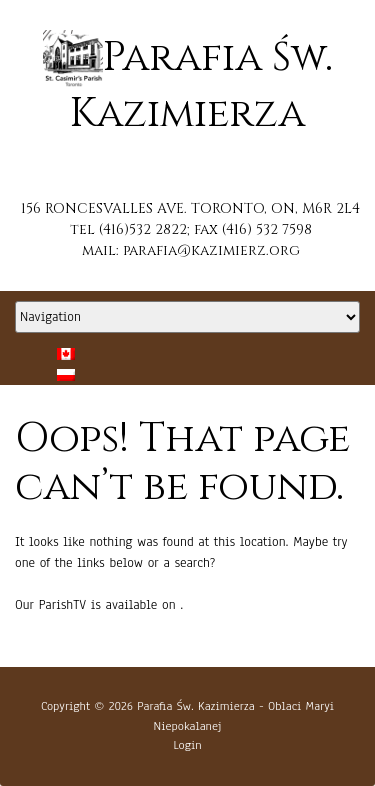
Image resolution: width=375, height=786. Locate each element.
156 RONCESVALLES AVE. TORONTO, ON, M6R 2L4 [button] (190, 208)
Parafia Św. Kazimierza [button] (195, 706)
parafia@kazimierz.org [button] (211, 250)
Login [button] (187, 745)
